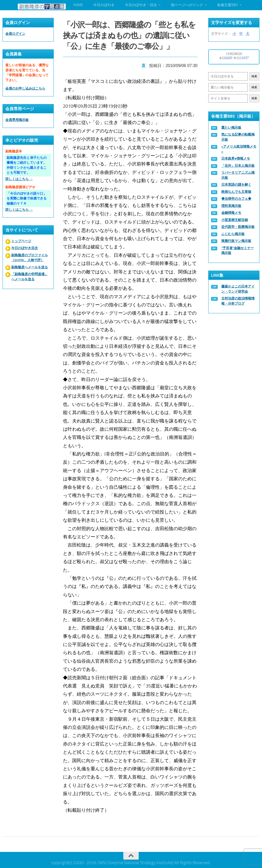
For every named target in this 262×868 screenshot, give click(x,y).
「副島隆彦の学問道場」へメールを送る (30, 277)
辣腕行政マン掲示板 (236, 241)
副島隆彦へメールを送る (30, 267)
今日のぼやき (104, 5)
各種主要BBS (227, 5)
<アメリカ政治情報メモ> (239, 149)
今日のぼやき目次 (25, 248)
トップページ (21, 241)
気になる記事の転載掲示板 (238, 137)
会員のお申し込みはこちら (25, 88)
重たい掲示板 (231, 127)
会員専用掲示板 (17, 120)
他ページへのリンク (187, 5)
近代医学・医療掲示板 (238, 227)
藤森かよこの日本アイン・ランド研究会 (238, 289)
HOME (78, 5)
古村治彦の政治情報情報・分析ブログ (238, 301)
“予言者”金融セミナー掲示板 (238, 251)
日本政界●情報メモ (236, 158)
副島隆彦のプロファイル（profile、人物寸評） (30, 258)
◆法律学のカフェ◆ (236, 199)
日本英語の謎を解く (236, 185)
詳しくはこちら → (19, 179)
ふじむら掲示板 (233, 234)
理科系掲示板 (231, 206)
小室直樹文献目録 (235, 220)
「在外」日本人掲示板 (238, 166)
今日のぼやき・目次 (141, 5)
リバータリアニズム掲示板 (238, 175)
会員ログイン (15, 34)
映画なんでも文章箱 (236, 192)
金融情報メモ (231, 213)
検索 (254, 76)
